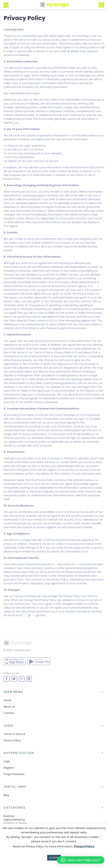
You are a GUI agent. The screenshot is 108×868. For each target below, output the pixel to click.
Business (9, 816)
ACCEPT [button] (54, 858)
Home (7, 700)
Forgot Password (14, 774)
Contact (9, 713)
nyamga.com (22, 650)
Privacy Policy (12, 740)
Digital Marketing (14, 820)
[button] (81, 860)
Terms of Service (14, 734)
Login (7, 761)
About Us (9, 707)
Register (9, 768)
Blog (6, 795)
